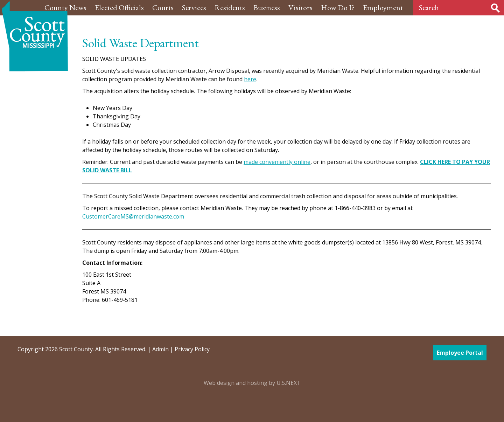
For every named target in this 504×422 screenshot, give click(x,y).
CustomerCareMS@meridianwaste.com (133, 216)
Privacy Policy (192, 349)
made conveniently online (277, 162)
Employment (383, 8)
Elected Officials (119, 8)
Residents (230, 8)
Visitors (300, 8)
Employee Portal (460, 353)
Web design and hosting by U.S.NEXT (252, 383)
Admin (160, 349)
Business (267, 8)
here (250, 79)
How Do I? (338, 8)
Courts (163, 8)
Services (194, 8)
